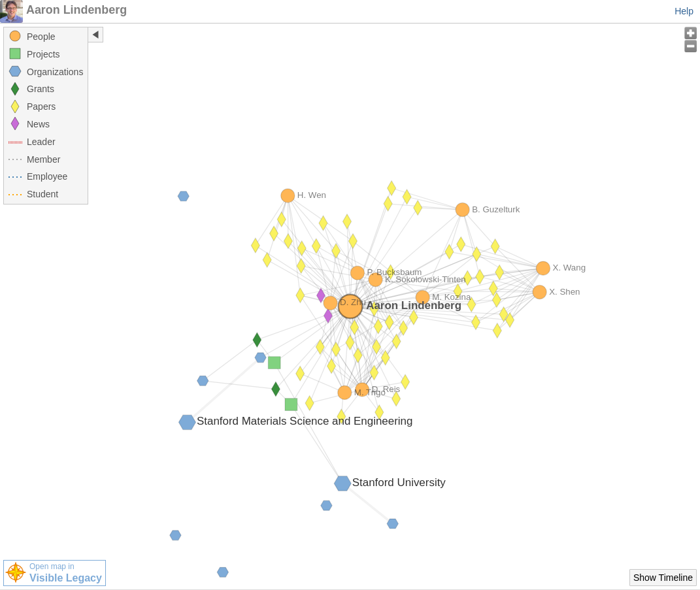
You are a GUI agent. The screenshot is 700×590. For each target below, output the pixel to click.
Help (684, 11)
